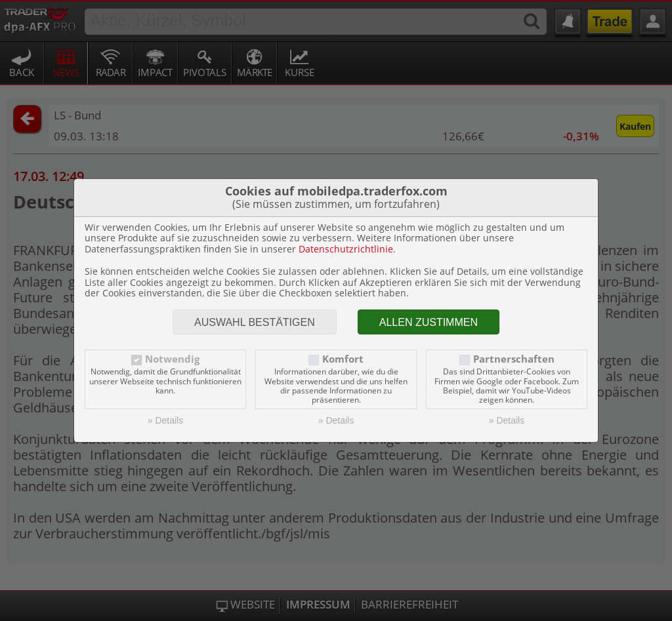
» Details (165, 420)
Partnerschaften (514, 359)
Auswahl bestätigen (255, 322)
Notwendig (172, 359)
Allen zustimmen (429, 322)
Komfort (343, 359)
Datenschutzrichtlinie (346, 249)
